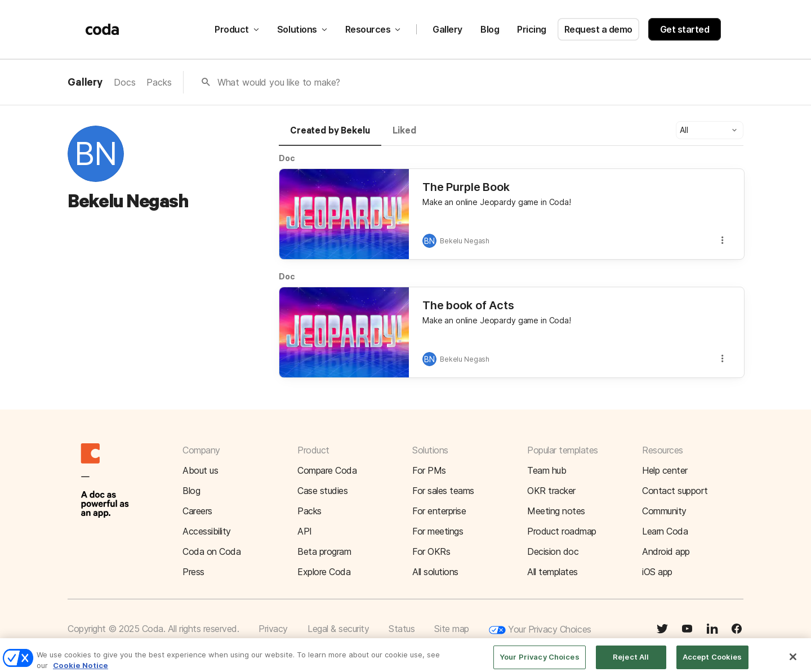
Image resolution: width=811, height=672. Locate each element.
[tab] (330, 136)
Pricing (532, 29)
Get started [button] (685, 29)
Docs (124, 82)
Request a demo (598, 29)
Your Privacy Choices (540, 630)
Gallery (447, 29)
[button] (710, 130)
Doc (287, 158)
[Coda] (103, 29)
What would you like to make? (279, 82)
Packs (159, 82)
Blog (490, 29)
